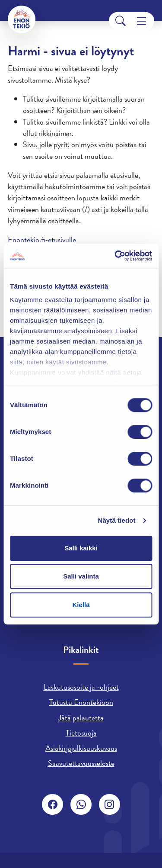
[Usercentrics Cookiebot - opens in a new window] (115, 256)
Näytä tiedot (117, 520)
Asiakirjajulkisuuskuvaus (81, 748)
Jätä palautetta (81, 718)
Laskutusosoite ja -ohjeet (81, 687)
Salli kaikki (81, 548)
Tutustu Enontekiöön (81, 702)
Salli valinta (81, 576)
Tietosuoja (81, 733)
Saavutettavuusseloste (81, 763)
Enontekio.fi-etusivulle (42, 240)
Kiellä (81, 605)
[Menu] (141, 21)
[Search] (121, 21)
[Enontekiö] (22, 19)
